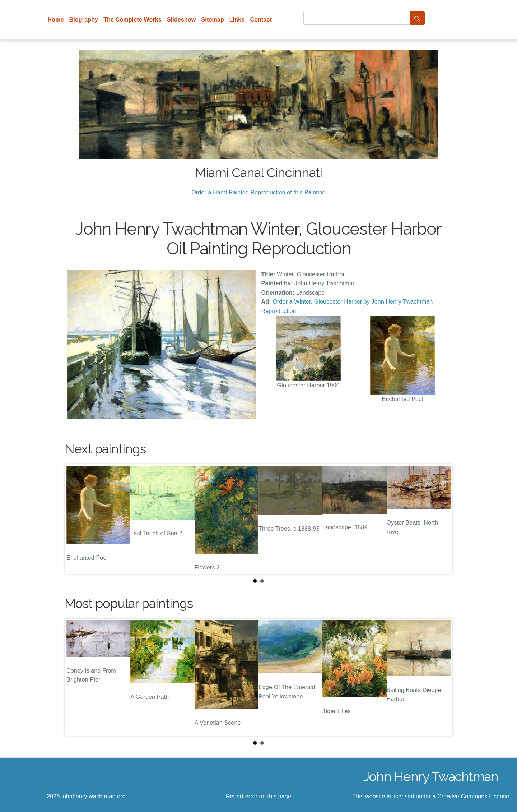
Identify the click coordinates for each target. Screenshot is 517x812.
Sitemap (212, 20)
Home (56, 20)
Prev (76, 519)
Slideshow (181, 20)
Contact (261, 20)
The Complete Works (132, 20)
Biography (84, 20)
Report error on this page (258, 796)
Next (441, 519)
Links (237, 20)
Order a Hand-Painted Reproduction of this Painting (258, 192)
